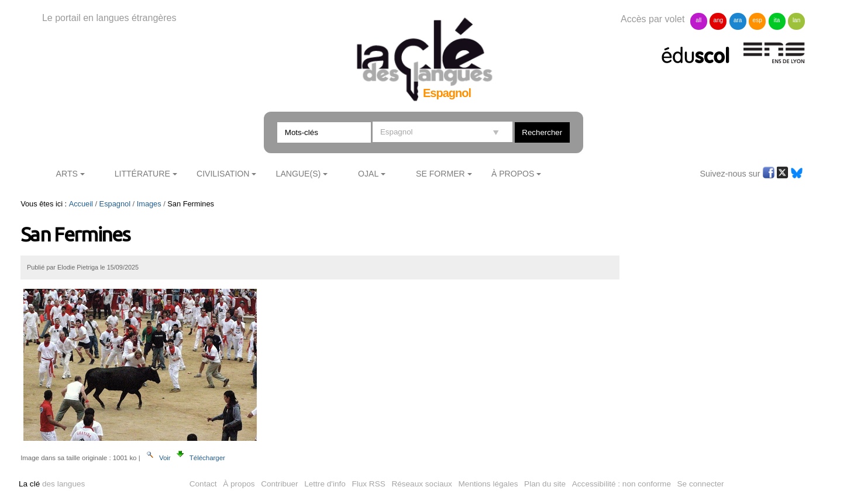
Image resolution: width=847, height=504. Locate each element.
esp (758, 20)
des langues (52, 484)
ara (738, 20)
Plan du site (545, 484)
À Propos (513, 174)
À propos (239, 484)
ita (777, 20)
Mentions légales (488, 484)
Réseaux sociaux (422, 484)
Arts (67, 174)
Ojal (368, 174)
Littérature (142, 174)
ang (718, 20)
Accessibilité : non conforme (622, 484)
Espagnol (115, 204)
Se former (440, 174)
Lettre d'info (325, 484)
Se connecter (701, 484)
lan (796, 20)
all (698, 20)
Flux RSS (368, 484)
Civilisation (223, 174)
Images (149, 204)
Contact (203, 484)
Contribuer (279, 484)
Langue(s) (299, 174)
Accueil (81, 204)
